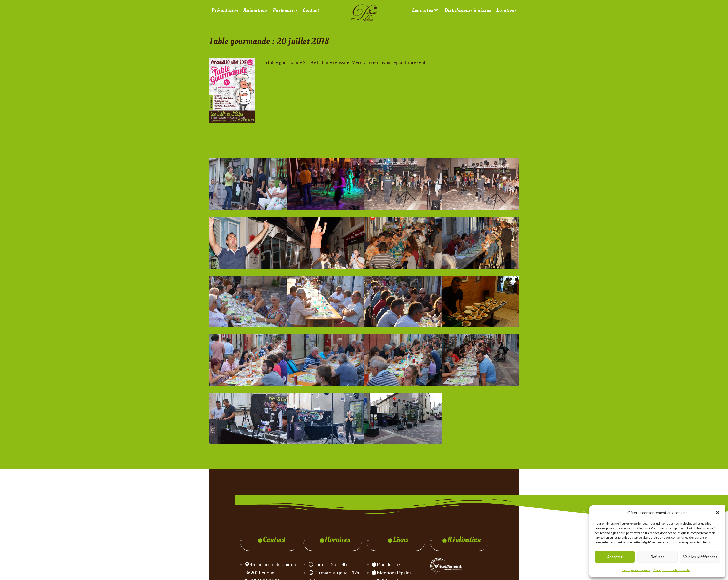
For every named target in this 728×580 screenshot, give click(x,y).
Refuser (657, 557)
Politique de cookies (636, 570)
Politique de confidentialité (671, 570)
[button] (718, 513)
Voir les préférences (700, 557)
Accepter (615, 557)
